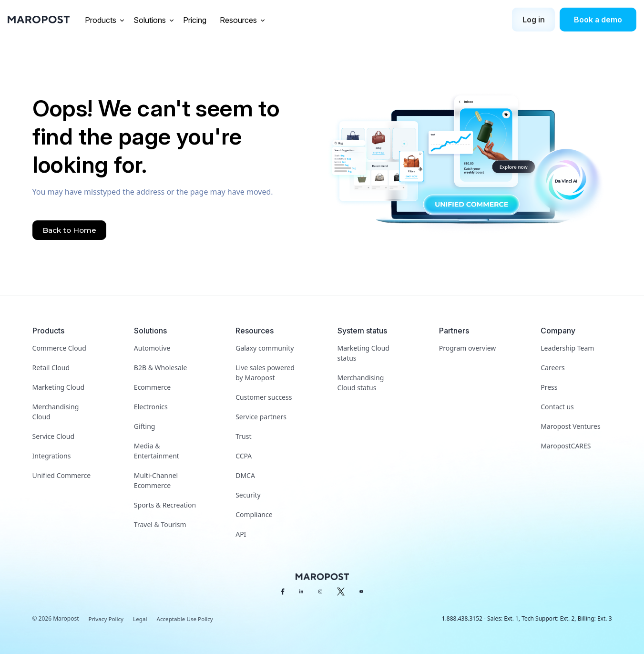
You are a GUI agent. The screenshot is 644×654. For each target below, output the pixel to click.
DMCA (245, 475)
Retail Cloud (51, 368)
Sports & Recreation (165, 505)
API (241, 534)
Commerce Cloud (59, 348)
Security (248, 495)
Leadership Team (567, 348)
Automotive (152, 348)
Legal (141, 619)
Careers (552, 368)
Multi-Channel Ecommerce (156, 480)
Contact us (557, 407)
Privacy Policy (107, 619)
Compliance (254, 514)
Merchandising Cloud (56, 412)
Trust (243, 436)
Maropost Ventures (570, 426)
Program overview (467, 348)
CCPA (244, 456)
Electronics (151, 407)
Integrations (52, 456)
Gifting (145, 426)
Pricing (196, 20)
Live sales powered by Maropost (265, 373)
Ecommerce (152, 387)
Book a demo (598, 20)
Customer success (264, 397)
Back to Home (71, 230)
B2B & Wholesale (160, 368)
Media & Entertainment (157, 451)
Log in (534, 20)
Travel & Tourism (160, 524)
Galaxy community (265, 348)
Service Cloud (54, 436)
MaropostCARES (566, 446)
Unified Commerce (62, 475)
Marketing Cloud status (363, 353)
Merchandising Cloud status (361, 383)
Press (549, 387)
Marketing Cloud (58, 387)
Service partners (261, 417)
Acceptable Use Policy (187, 619)
